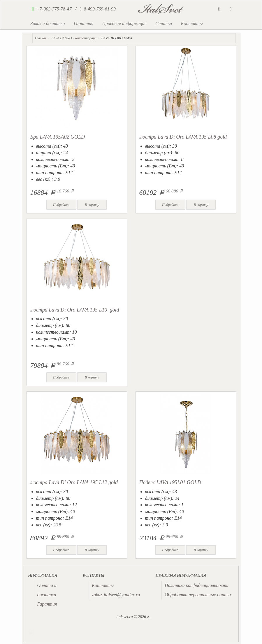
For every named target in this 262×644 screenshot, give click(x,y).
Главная (41, 38)
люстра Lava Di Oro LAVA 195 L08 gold (183, 137)
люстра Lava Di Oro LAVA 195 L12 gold (74, 482)
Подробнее (61, 205)
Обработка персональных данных (198, 595)
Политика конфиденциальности (197, 585)
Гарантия (84, 23)
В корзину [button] (92, 205)
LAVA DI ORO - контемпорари (74, 38)
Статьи (164, 23)
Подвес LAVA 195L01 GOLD (170, 482)
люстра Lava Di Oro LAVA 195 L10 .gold (75, 310)
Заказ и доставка (48, 23)
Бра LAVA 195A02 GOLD (58, 137)
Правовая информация (124, 23)
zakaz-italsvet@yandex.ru (116, 595)
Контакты (192, 23)
